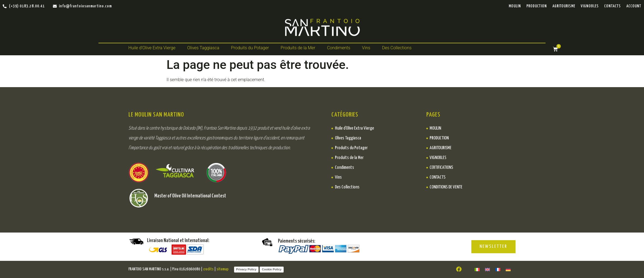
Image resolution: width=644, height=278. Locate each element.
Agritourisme (564, 6)
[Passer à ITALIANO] (477, 269)
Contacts (612, 6)
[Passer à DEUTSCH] (508, 269)
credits (208, 269)
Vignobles (590, 6)
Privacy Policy (246, 269)
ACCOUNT (634, 6)
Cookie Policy (272, 269)
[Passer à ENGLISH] (487, 269)
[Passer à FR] (498, 269)
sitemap (223, 269)
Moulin (515, 6)
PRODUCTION (537, 6)
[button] (155, 48)
